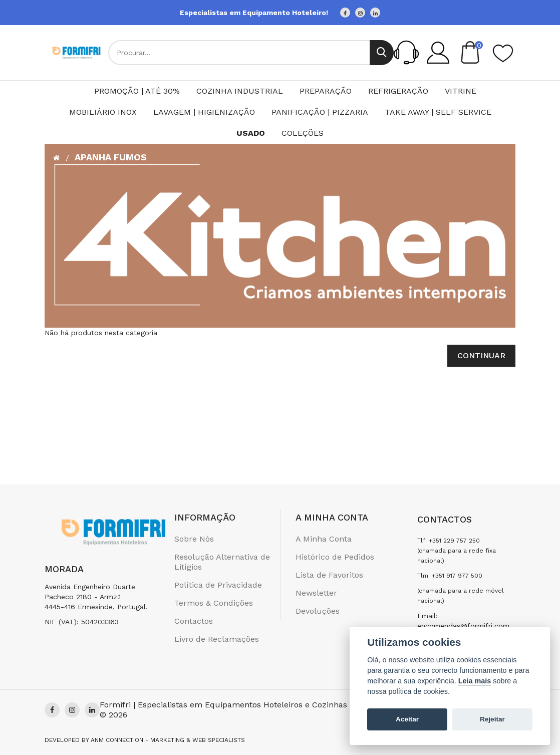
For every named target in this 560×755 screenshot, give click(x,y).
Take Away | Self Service (438, 112)
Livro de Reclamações (217, 639)
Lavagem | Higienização (204, 112)
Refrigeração (398, 91)
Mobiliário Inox (103, 112)
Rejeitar (492, 719)
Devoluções (318, 611)
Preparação (326, 91)
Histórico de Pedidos (335, 557)
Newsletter (316, 593)
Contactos (194, 621)
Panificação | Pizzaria (320, 112)
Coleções (303, 133)
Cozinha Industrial (240, 91)
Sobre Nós (194, 539)
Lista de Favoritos (329, 575)
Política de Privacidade (218, 585)
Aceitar (407, 719)
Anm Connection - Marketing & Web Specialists (168, 740)
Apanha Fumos (111, 157)
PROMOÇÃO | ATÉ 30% (137, 91)
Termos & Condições (214, 603)
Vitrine (461, 91)
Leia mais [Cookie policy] (475, 681)
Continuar (481, 355)
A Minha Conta (324, 539)
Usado (251, 133)
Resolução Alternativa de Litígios (222, 562)
